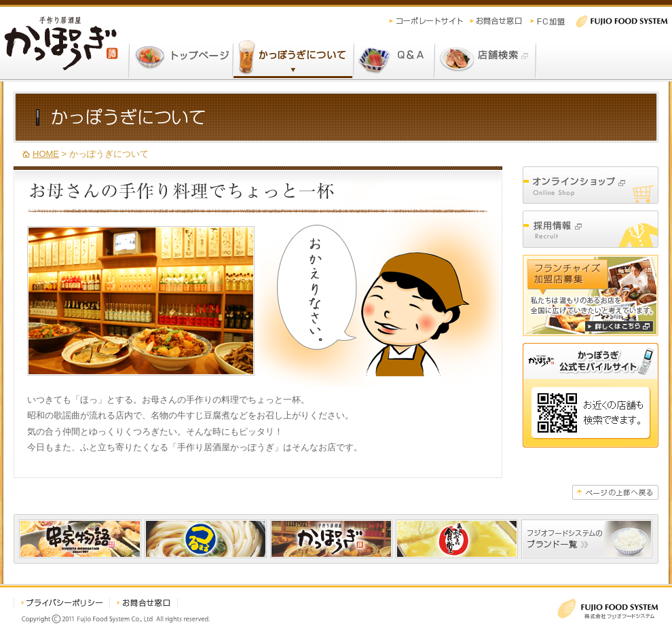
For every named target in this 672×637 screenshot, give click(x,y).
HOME (46, 154)
